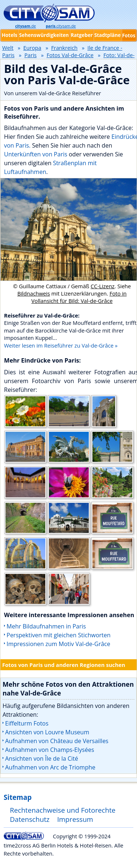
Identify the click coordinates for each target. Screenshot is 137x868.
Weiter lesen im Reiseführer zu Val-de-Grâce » (61, 345)
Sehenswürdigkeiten (44, 35)
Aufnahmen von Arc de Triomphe (50, 767)
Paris (31, 55)
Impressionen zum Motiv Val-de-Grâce (58, 644)
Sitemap (18, 797)
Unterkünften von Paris (36, 154)
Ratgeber (81, 35)
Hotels (10, 35)
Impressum (75, 819)
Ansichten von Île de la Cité (42, 758)
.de (25, 26)
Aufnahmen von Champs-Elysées (50, 750)
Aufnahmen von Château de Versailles (57, 741)
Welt (8, 48)
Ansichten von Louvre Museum (47, 732)
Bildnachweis (33, 293)
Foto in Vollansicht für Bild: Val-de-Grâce (79, 297)
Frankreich (64, 48)
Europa (32, 48)
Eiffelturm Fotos (27, 723)
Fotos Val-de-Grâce (70, 55)
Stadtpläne (108, 35)
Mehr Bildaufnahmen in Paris (46, 626)
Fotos (129, 36)
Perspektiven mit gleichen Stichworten (59, 635)
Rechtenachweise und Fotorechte (63, 810)
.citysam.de (61, 26)
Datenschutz (30, 819)
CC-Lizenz (103, 286)
